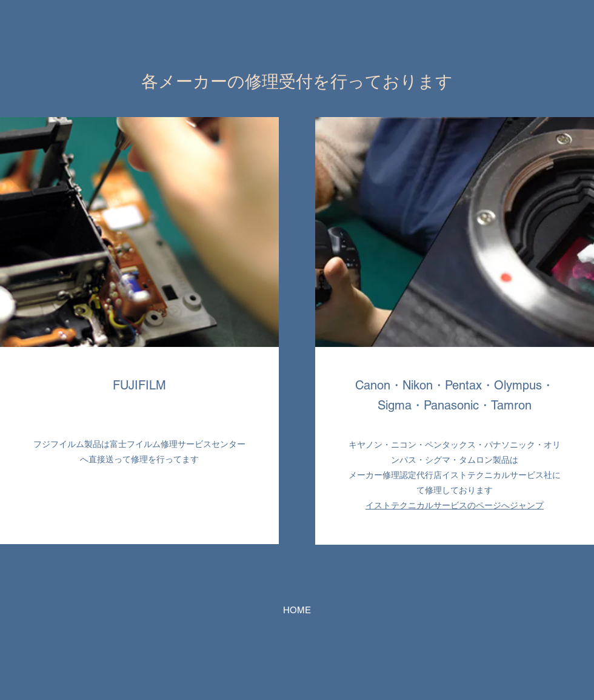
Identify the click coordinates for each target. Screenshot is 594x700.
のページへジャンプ (506, 505)
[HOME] (297, 610)
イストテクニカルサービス (416, 505)
